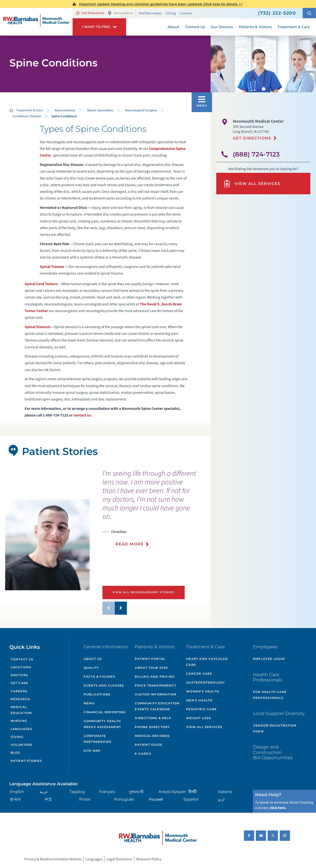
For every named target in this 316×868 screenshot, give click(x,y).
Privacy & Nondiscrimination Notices (53, 859)
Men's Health (199, 700)
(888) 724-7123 (256, 154)
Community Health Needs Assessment (102, 724)
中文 (48, 799)
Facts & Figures (99, 677)
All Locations (120, 13)
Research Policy (149, 859)
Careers (186, 13)
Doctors (19, 675)
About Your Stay (151, 668)
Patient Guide (149, 745)
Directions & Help (153, 718)
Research (20, 699)
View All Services (252, 184)
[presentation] (155, 511)
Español (191, 799)
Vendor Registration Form (275, 728)
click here (277, 808)
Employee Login (269, 659)
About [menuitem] (173, 27)
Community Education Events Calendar (157, 706)
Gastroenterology (206, 682)
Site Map (92, 751)
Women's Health (203, 691)
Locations (21, 667)
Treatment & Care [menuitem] (294, 27)
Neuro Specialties (100, 110)
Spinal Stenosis (38, 327)
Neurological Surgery (141, 110)
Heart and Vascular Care (207, 662)
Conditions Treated (27, 116)
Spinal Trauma (52, 267)
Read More (129, 544)
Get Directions (90, 13)
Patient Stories (26, 761)
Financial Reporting (105, 712)
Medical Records (152, 736)
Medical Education (21, 710)
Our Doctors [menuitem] (222, 27)
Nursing (19, 721)
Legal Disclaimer (119, 859)
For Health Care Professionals (270, 695)
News (89, 703)
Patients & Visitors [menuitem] (255, 27)
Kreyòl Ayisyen (172, 792)
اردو (221, 799)
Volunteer (21, 745)
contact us (82, 415)
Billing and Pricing (155, 677)
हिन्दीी (192, 792)
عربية (44, 792)
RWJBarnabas (150, 13)
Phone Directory (152, 727)
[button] (309, 13)
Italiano (225, 792)
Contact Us (22, 659)
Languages (22, 729)
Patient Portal (150, 659)
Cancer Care (199, 674)
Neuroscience (65, 110)
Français (107, 792)
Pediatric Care (201, 709)
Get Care (20, 683)
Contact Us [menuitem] (195, 27)
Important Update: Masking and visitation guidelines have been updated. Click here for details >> (161, 4)
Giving (171, 13)
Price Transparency (156, 685)
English (17, 792)
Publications (97, 694)
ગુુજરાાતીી (136, 792)
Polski (85, 799)
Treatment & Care (29, 110)
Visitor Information (156, 694)
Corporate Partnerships (98, 739)
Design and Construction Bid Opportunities (273, 752)
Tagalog (77, 792)
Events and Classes (104, 685)
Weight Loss (199, 718)
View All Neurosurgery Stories (143, 592)
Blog (16, 753)
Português (124, 799)
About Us (93, 659)
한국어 (15, 799)
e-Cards (143, 754)
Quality (91, 668)
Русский (156, 799)
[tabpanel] (47, 545)
